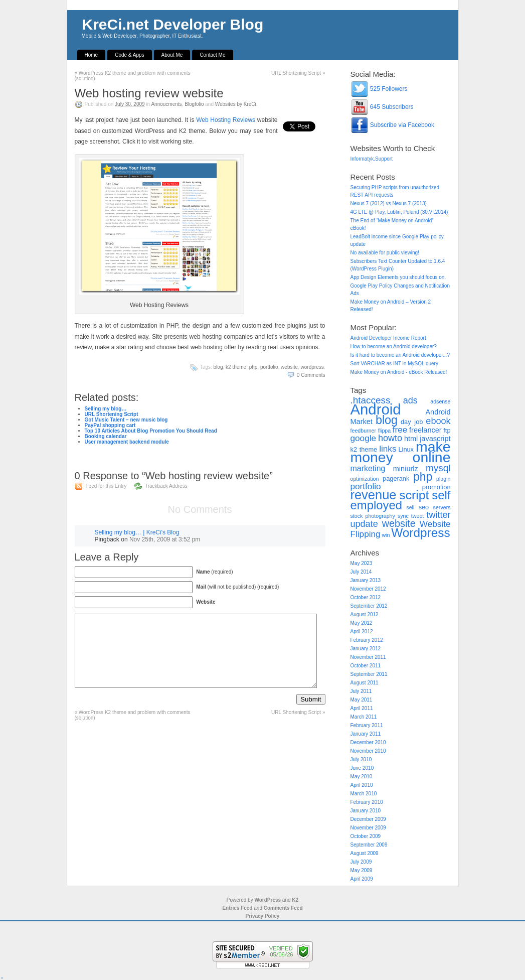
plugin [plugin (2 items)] (443, 479)
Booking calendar (106, 436)
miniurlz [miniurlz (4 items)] (406, 469)
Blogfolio (194, 104)
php (253, 367)
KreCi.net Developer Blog (173, 24)
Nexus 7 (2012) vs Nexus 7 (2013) (389, 203)
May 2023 (362, 563)
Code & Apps (129, 55)
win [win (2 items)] (386, 535)
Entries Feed (237, 908)
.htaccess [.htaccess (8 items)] (371, 400)
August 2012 (365, 614)
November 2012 (368, 589)
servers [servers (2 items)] (442, 507)
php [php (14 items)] (423, 477)
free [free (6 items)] (400, 430)
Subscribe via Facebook (392, 125)
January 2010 (366, 811)
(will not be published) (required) (237, 587)
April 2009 (362, 879)
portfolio (269, 367)
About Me (172, 55)
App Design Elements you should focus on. (398, 277)
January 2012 (366, 649)
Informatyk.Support (372, 159)
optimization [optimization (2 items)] (365, 479)
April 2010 (362, 785)
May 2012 (362, 623)
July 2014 (361, 572)
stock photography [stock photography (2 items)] (373, 516)
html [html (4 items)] (411, 439)
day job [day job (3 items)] (412, 422)
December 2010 (368, 742)
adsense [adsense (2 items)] (440, 401)
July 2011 (361, 691)
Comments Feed (283, 908)
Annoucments (166, 104)
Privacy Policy (263, 916)
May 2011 (362, 700)
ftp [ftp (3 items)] (447, 430)
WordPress (268, 900)
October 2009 (366, 836)
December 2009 (368, 819)
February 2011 (367, 725)
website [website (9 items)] (399, 523)
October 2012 (366, 597)
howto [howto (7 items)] (390, 438)
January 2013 (366, 580)
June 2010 (362, 768)
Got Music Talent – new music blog (126, 420)
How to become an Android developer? (394, 346)
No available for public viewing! (385, 253)
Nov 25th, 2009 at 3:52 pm (165, 539)
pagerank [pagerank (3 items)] (396, 478)
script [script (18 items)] (414, 495)
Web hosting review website (149, 93)
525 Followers (379, 89)
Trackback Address (166, 486)
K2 (295, 900)
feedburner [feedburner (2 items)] (364, 431)
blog (218, 367)
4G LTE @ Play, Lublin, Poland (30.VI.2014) (399, 212)
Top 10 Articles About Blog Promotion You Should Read (151, 431)
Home (92, 55)
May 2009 (362, 870)
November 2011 (368, 657)
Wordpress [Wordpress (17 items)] (420, 533)
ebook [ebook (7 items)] (438, 421)
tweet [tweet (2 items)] (417, 516)
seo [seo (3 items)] (424, 507)
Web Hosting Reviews (226, 120)
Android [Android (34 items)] (376, 409)
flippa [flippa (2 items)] (384, 431)
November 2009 (368, 828)
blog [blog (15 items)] (387, 420)
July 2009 (361, 862)
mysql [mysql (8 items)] (438, 468)
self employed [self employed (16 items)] (401, 500)
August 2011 (365, 683)
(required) (214, 572)
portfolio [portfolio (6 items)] (366, 486)
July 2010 (361, 759)
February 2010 (367, 802)
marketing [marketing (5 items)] (368, 468)
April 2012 (362, 632)
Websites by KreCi (236, 104)
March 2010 (364, 794)
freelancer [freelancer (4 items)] (425, 430)
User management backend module (127, 442)
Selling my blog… (106, 409)
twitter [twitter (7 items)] (438, 515)
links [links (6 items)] (388, 449)
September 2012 (369, 606)
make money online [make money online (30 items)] (401, 452)
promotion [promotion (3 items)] (436, 487)
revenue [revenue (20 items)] (374, 495)
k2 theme (236, 367)
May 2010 (362, 777)
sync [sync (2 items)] (403, 516)
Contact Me (212, 55)
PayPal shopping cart (110, 425)
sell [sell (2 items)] (410, 507)
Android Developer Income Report (388, 338)
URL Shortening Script (298, 73)
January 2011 (366, 734)
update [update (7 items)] (364, 524)
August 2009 (365, 853)
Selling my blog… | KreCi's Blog (137, 532)
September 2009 (369, 845)
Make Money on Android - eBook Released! (399, 372)
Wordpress (312, 367)
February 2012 (367, 640)
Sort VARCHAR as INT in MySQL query (394, 364)
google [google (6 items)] (364, 438)
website (289, 367)
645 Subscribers (382, 107)
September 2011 (369, 674)
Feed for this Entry (106, 486)
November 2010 (368, 751)
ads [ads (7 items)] (410, 400)
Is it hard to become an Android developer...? (400, 355)
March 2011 (364, 717)
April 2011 (362, 708)
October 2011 (366, 666)
